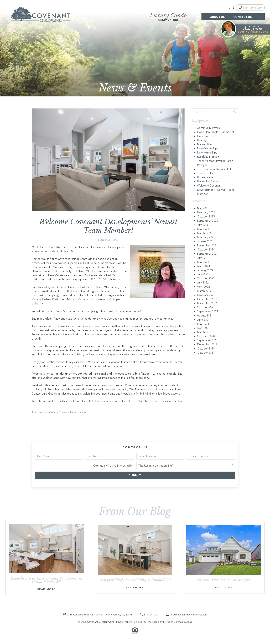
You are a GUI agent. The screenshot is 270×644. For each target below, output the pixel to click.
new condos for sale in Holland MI (127, 401)
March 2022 (204, 291)
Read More (46, 589)
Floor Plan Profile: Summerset (216, 132)
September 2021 (208, 311)
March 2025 (204, 233)
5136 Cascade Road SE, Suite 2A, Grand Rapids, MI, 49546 (100, 615)
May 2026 (203, 208)
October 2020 (206, 336)
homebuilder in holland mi (55, 401)
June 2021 (203, 320)
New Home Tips (207, 152)
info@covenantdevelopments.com (189, 615)
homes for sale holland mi (89, 401)
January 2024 (205, 270)
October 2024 (206, 249)
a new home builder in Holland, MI (53, 251)
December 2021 (207, 299)
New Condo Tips (208, 148)
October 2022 (206, 278)
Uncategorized (206, 177)
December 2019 (207, 344)
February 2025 (206, 237)
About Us (217, 17)
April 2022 (203, 287)
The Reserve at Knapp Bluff (214, 169)
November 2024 (207, 245)
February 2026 (206, 212)
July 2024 (203, 258)
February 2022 (206, 295)
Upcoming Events (208, 181)
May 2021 (203, 324)
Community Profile (208, 128)
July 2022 (203, 282)
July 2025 (203, 225)
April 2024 (203, 266)
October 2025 (206, 216)
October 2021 (206, 307)
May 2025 (203, 229)
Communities (168, 17)
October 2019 (206, 348)
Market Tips (204, 144)
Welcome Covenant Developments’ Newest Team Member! (215, 190)
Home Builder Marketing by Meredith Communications (162, 622)
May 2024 (203, 262)
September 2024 (208, 254)
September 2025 (208, 221)
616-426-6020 (250, 8)
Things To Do (206, 173)
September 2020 (208, 340)
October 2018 (206, 353)
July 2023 (203, 274)
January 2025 (205, 241)
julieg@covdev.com (167, 394)
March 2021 (204, 332)
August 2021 (205, 315)
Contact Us (243, 17)
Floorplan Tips (206, 136)
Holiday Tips (205, 140)
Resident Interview (208, 157)
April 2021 (203, 328)
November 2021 (207, 303)
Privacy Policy (123, 622)
